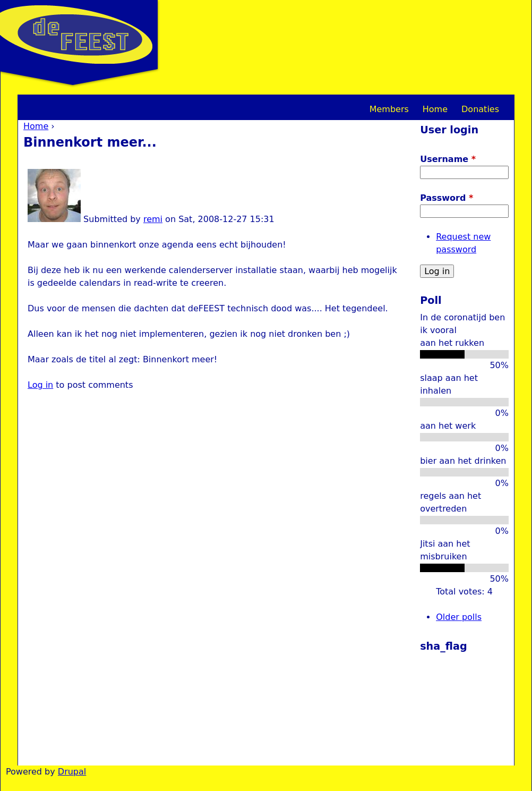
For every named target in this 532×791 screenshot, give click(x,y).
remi (153, 219)
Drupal (72, 772)
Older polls (459, 617)
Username (448, 159)
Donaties (480, 109)
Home (36, 126)
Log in (40, 385)
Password (447, 198)
